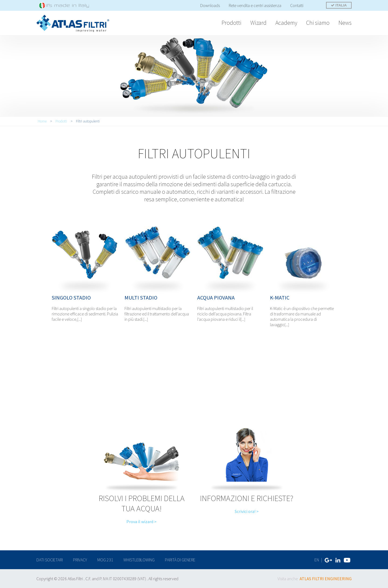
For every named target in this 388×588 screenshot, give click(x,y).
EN (317, 560)
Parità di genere (180, 560)
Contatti (297, 5)
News (345, 23)
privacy (80, 560)
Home (42, 121)
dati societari (50, 560)
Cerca (315, 6)
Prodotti (231, 23)
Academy (286, 23)
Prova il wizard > (141, 522)
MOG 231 (105, 560)
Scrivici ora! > (247, 511)
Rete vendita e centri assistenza (255, 5)
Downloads (210, 5)
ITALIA (339, 5)
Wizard (258, 23)
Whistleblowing (139, 560)
